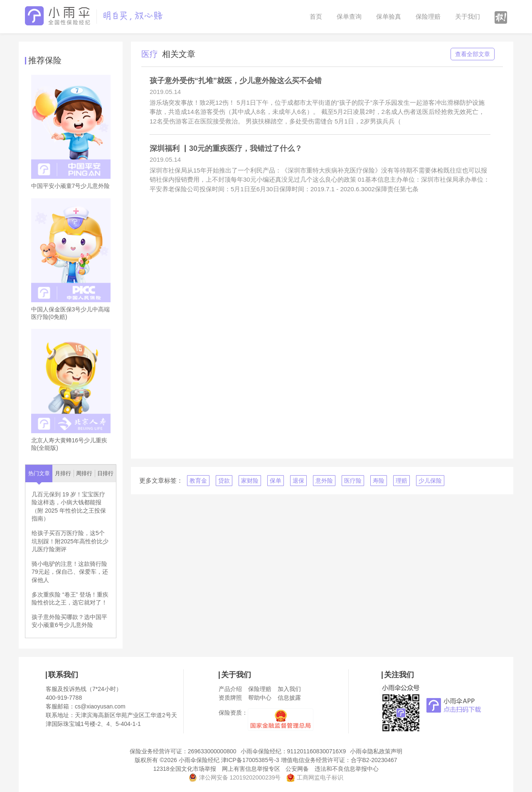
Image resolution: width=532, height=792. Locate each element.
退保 (298, 481)
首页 (316, 16)
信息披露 (289, 698)
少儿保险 (430, 481)
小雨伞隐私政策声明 (376, 751)
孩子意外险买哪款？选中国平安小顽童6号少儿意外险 (69, 621)
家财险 (250, 481)
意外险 (324, 481)
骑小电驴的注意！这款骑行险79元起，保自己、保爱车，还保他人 (70, 572)
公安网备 (297, 769)
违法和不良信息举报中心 (347, 769)
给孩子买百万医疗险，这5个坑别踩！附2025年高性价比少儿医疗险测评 (70, 541)
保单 (276, 481)
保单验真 (389, 16)
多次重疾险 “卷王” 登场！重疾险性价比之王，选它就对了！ (70, 599)
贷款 (224, 481)
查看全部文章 (473, 54)
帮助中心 (260, 698)
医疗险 (353, 481)
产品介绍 (230, 689)
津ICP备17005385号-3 (250, 760)
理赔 (401, 481)
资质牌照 (230, 698)
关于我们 (468, 16)
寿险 (379, 481)
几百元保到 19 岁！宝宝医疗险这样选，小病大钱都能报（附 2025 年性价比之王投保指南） (69, 507)
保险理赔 (428, 16)
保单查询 (349, 16)
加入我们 (289, 689)
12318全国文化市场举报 (185, 769)
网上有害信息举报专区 (251, 769)
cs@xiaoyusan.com (100, 706)
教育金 (198, 481)
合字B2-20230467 (374, 760)
